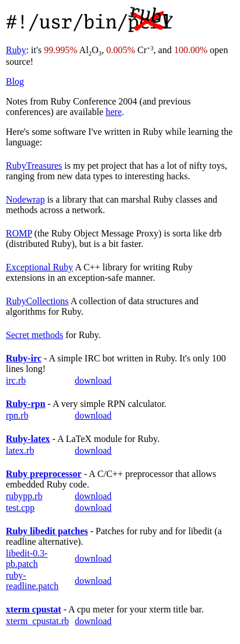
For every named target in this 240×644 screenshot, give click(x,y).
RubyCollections (37, 301)
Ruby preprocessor (44, 474)
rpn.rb (17, 415)
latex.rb (20, 450)
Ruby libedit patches (47, 531)
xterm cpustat (34, 609)
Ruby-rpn (26, 404)
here (114, 112)
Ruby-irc (24, 358)
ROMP (19, 233)
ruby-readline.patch (32, 581)
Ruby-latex (28, 439)
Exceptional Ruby (39, 267)
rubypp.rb (24, 496)
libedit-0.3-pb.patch (27, 558)
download (93, 380)
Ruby (16, 50)
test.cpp (20, 508)
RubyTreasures (34, 166)
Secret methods (34, 335)
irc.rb (16, 380)
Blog (15, 81)
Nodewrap (25, 199)
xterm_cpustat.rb (37, 621)
